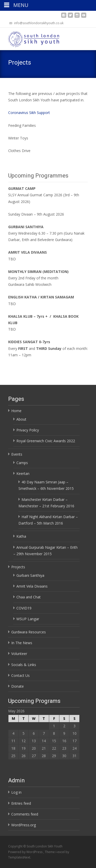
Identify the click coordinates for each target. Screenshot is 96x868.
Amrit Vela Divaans (32, 586)
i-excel (61, 852)
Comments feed (25, 814)
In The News (22, 643)
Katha (21, 536)
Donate (18, 686)
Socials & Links (24, 665)
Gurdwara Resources (29, 632)
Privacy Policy (28, 430)
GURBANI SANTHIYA (26, 227)
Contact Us (20, 675)
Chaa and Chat (29, 597)
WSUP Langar (28, 619)
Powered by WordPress (26, 852)
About (21, 419)
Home (16, 411)
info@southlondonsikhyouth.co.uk (39, 23)
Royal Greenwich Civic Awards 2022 (46, 441)
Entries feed (21, 803)
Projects (18, 567)
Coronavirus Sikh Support (29, 113)
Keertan (23, 473)
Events (17, 454)
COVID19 (24, 608)
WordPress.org (24, 825)
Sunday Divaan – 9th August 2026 (36, 214)
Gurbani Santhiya (30, 575)
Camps (22, 463)
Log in (16, 792)
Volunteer (19, 654)
